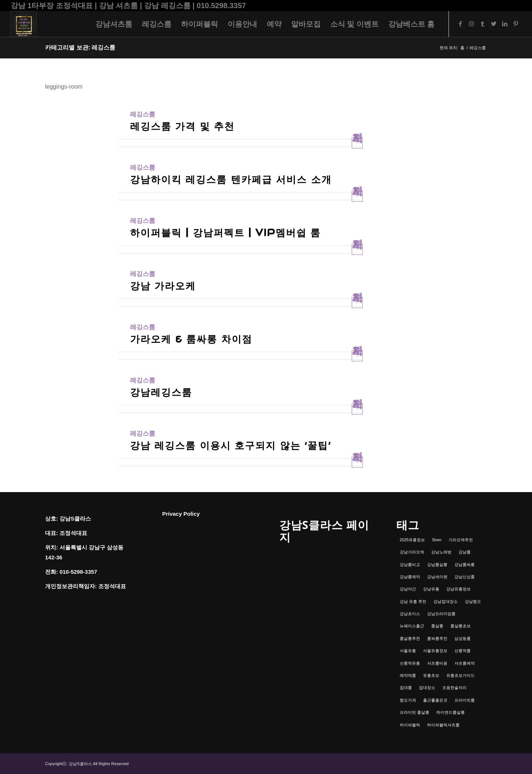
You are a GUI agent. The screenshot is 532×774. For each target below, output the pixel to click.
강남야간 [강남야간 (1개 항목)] (408, 589)
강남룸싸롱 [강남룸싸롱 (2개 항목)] (465, 565)
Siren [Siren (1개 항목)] (437, 540)
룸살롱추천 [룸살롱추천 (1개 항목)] (410, 638)
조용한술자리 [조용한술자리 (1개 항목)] (454, 688)
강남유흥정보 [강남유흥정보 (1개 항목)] (458, 589)
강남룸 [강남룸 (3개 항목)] (465, 552)
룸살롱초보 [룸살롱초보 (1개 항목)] (461, 626)
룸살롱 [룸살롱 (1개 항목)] (437, 626)
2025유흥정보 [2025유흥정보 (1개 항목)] (412, 540)
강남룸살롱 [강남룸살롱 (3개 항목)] (437, 565)
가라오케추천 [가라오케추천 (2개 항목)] (461, 540)
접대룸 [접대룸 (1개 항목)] (406, 688)
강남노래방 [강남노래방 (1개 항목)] (441, 552)
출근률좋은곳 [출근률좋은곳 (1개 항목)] (435, 700)
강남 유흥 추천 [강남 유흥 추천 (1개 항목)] (413, 601)
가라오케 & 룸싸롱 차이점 (191, 339)
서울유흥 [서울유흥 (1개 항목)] (408, 651)
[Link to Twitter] (494, 24)
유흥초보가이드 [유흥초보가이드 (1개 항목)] (461, 675)
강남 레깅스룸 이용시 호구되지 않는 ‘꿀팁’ (231, 445)
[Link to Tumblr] (482, 24)
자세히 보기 (357, 143)
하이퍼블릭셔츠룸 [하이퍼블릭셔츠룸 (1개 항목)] (443, 725)
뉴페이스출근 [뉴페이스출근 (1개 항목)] (412, 626)
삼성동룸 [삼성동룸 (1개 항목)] (463, 638)
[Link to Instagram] (471, 24)
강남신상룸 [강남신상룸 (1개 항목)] (465, 577)
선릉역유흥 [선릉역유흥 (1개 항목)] (410, 663)
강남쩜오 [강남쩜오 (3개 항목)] (473, 601)
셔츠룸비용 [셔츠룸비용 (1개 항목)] (437, 663)
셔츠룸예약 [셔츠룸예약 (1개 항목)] (465, 663)
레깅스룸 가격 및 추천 (182, 126)
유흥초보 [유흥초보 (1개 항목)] (431, 675)
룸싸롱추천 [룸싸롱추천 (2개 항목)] (437, 638)
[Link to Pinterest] (516, 24)
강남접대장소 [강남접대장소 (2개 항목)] (446, 601)
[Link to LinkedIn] (505, 24)
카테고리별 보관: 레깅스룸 (80, 47)
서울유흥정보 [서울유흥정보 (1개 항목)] (435, 651)
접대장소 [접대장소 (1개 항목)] (427, 688)
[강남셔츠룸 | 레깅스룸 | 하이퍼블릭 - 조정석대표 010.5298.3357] (24, 24)
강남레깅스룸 (161, 392)
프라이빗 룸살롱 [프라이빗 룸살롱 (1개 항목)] (415, 712)
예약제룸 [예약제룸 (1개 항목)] (408, 675)
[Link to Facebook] (460, 24)
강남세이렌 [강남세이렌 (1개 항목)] (437, 577)
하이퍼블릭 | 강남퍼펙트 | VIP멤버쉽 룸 (225, 233)
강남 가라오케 (163, 286)
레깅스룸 (143, 114)
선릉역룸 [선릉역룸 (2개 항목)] (463, 651)
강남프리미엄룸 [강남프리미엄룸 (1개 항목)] (441, 614)
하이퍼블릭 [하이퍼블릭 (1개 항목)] (410, 725)
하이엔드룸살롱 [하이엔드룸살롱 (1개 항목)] (451, 712)
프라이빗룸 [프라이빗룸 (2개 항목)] (465, 700)
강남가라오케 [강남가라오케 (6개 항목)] (412, 552)
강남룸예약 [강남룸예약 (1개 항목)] (410, 577)
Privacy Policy (181, 514)
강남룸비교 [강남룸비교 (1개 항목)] (410, 565)
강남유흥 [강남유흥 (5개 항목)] (431, 589)
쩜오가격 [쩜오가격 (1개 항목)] (408, 700)
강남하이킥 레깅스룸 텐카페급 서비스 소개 (231, 179)
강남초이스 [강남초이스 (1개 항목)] (410, 614)
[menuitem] (114, 24)
